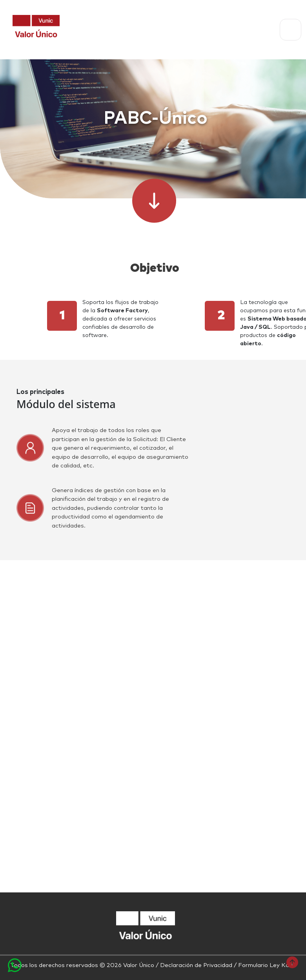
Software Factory (122, 311)
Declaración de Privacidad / (199, 965)
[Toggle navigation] (291, 30)
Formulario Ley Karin (267, 965)
